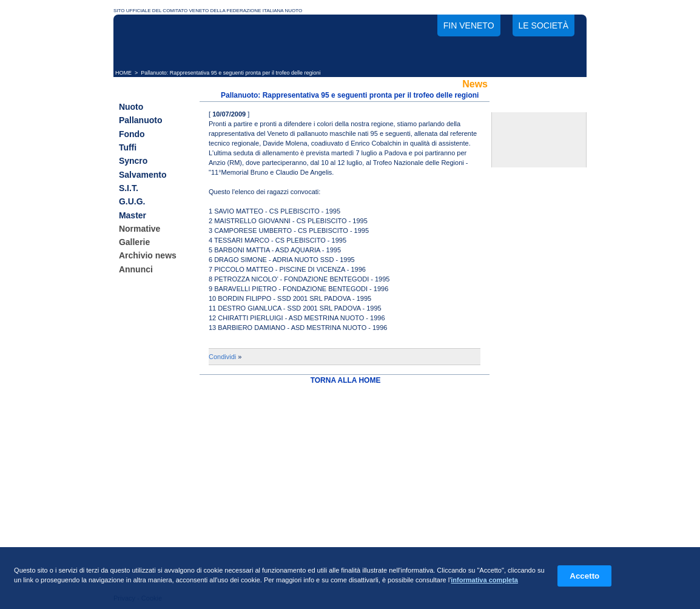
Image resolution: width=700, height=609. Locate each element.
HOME (123, 73)
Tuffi (128, 147)
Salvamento (143, 175)
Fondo (132, 134)
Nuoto (131, 107)
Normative (140, 229)
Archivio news (148, 256)
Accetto (584, 576)
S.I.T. (129, 188)
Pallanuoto (141, 121)
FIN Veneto (469, 25)
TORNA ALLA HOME (346, 380)
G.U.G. (132, 202)
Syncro (133, 161)
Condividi (222, 357)
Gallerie (134, 242)
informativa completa (484, 580)
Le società (544, 25)
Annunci (136, 269)
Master (133, 215)
